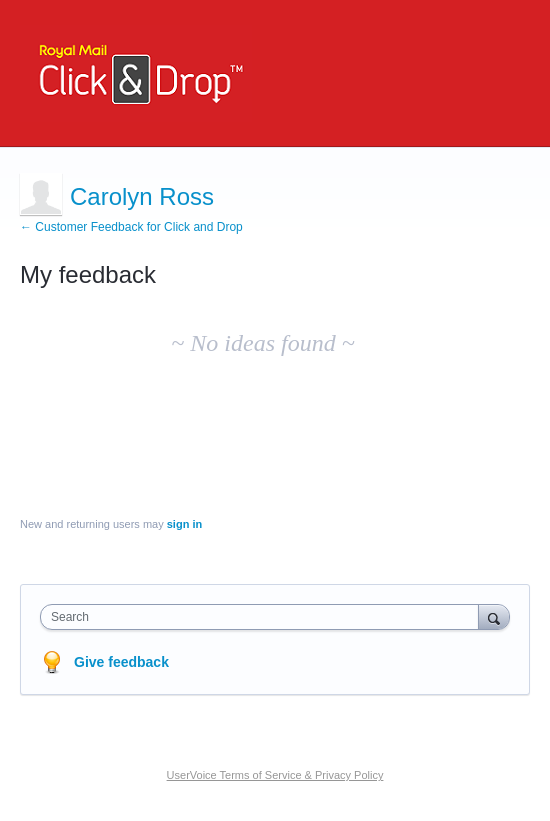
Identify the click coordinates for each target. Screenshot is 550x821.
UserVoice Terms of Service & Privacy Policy (275, 775)
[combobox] (264, 617)
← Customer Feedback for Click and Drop (131, 227)
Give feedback (121, 662)
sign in (184, 524)
